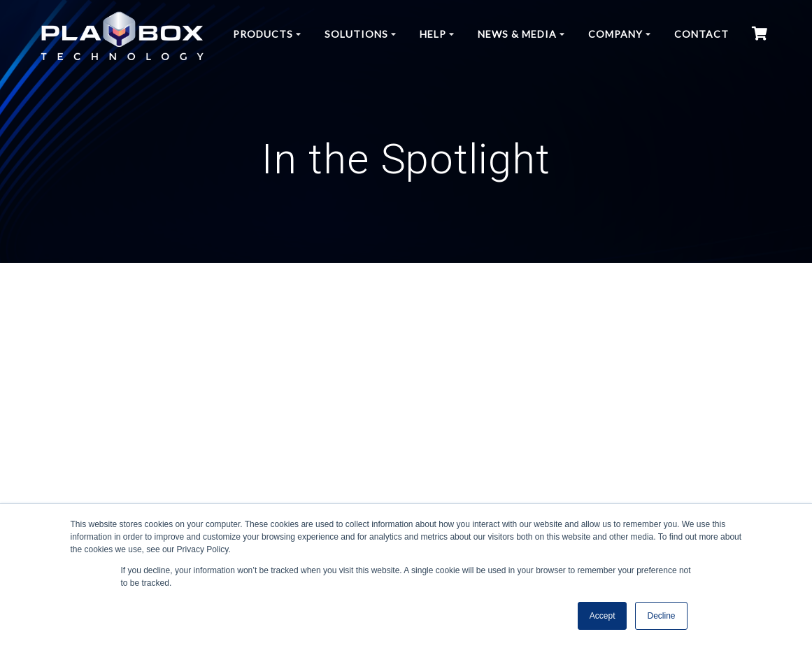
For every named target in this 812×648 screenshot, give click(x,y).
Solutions (356, 34)
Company (615, 34)
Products (263, 34)
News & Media (517, 34)
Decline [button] (661, 616)
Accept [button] (603, 616)
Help (433, 34)
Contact (701, 34)
